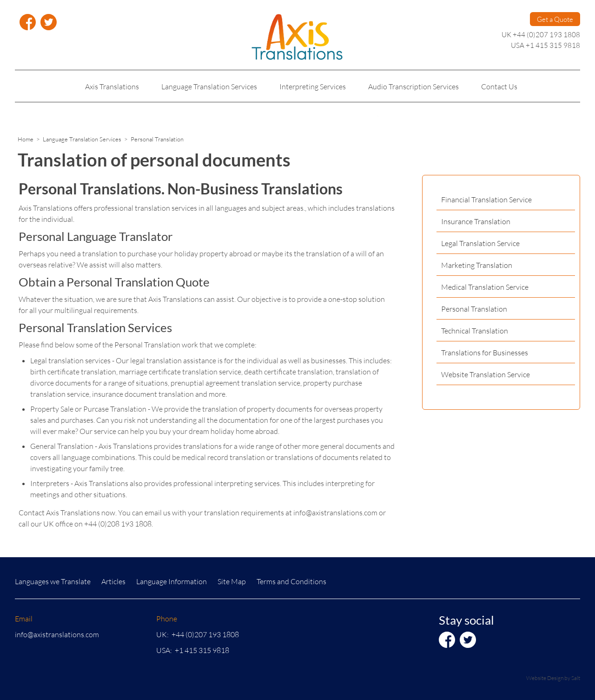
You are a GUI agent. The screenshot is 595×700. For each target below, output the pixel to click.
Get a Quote (555, 19)
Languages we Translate (53, 581)
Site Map (232, 581)
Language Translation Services (82, 139)
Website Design (545, 678)
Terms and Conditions (291, 581)
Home (26, 139)
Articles (113, 581)
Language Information (172, 581)
